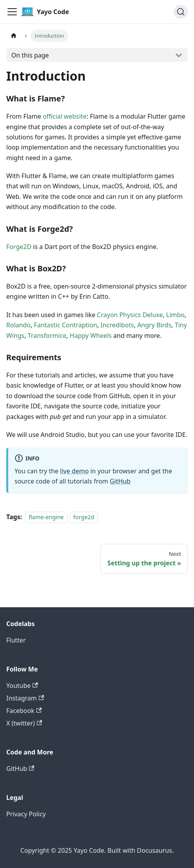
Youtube (22, 686)
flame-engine (46, 517)
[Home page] (14, 36)
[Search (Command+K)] (181, 12)
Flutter (16, 640)
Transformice (47, 336)
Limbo (175, 315)
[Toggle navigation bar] (12, 12)
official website (65, 116)
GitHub (120, 481)
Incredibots (117, 325)
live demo (74, 471)
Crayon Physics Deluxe (130, 315)
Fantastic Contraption (66, 325)
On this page (30, 55)
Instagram (25, 698)
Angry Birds (154, 325)
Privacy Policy (26, 814)
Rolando (18, 325)
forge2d (84, 517)
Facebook (24, 711)
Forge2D (19, 247)
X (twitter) (24, 723)
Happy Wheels (91, 336)
